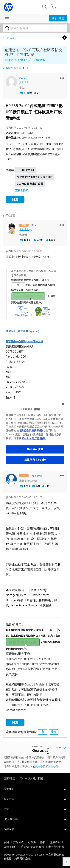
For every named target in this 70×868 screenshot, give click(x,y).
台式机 (11, 38)
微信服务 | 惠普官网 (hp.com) (22, 331)
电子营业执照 (56, 847)
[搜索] (35, 28)
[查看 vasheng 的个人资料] (24, 78)
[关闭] (63, 404)
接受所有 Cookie (35, 460)
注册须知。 (55, 766)
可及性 (32, 842)
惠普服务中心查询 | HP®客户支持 (24, 341)
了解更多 (39, 60)
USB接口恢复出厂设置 (30, 184)
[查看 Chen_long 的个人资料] (36, 476)
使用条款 (40, 766)
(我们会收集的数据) (31, 431)
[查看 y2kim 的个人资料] (34, 225)
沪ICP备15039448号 (32, 847)
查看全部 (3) (22, 190)
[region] (35, 434)
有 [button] (43, 732)
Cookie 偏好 (10, 847)
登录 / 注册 (58, 18)
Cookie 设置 (35, 449)
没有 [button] (54, 732)
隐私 (43, 842)
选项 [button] (65, 38)
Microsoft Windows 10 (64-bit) (35, 177)
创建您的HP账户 (16, 60)
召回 (6, 842)
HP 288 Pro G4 (25, 170)
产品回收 (18, 842)
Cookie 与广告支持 (33, 438)
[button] (62, 78)
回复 (15, 199)
